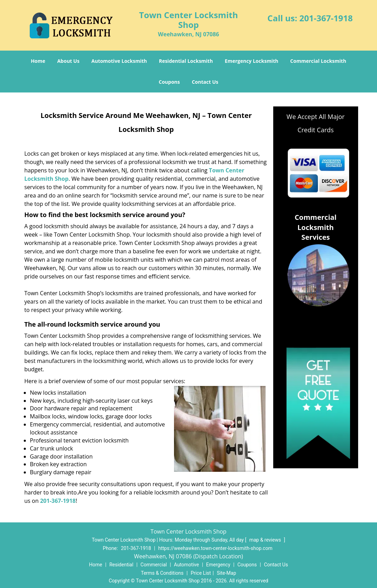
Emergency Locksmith (251, 61)
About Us (68, 61)
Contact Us (205, 82)
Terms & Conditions (162, 573)
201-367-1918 (326, 18)
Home (38, 61)
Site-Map (227, 573)
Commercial (154, 565)
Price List (201, 573)
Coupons (169, 82)
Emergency (218, 565)
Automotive (187, 565)
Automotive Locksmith (119, 61)
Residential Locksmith (186, 61)
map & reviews (266, 540)
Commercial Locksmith (318, 61)
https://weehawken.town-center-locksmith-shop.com (215, 548)
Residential (121, 565)
